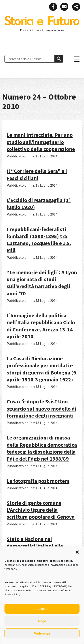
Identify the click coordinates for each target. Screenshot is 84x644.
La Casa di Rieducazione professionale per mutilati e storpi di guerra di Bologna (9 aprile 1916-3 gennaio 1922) (41, 369)
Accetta (42, 609)
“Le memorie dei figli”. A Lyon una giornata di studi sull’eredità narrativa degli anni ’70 (42, 283)
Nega (42, 621)
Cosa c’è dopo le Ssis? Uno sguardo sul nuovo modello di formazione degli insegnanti (42, 408)
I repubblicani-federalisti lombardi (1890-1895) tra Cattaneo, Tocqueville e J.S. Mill (39, 240)
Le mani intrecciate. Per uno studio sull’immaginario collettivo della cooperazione (41, 142)
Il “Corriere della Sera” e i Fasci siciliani (37, 174)
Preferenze (42, 633)
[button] (77, 552)
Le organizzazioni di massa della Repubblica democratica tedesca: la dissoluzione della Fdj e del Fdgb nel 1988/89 (42, 448)
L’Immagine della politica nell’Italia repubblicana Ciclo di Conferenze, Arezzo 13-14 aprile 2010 (41, 326)
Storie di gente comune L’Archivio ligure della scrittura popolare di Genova (41, 510)
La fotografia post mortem (38, 481)
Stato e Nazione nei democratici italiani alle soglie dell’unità (35, 546)
